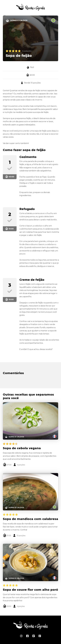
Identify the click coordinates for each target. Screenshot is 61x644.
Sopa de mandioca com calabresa (30, 519)
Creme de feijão (32, 280)
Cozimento (28, 157)
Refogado (27, 209)
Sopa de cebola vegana (22, 448)
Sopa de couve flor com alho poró (30, 590)
